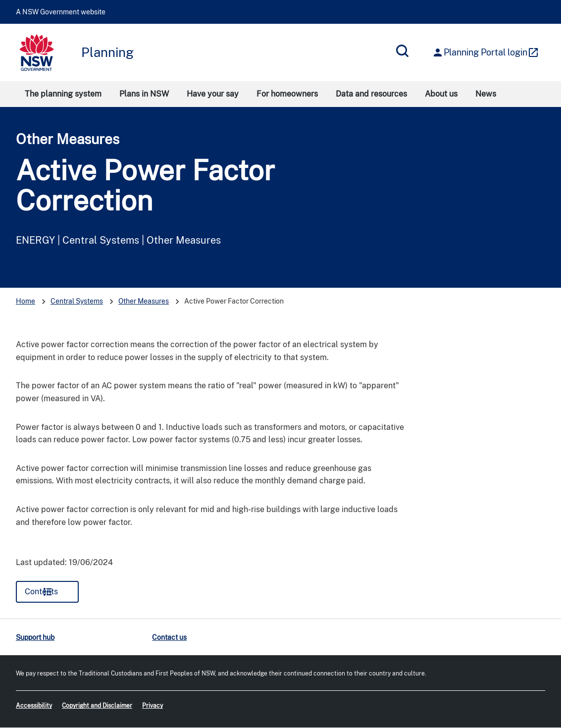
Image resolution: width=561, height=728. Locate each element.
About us (441, 94)
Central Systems (77, 301)
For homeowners (287, 94)
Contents (41, 592)
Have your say (213, 94)
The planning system (63, 94)
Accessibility (34, 706)
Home (25, 301)
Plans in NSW (144, 94)
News (486, 94)
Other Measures (68, 139)
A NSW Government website (61, 12)
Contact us (169, 637)
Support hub (35, 637)
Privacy (153, 706)
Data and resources (371, 94)
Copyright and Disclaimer (97, 706)
